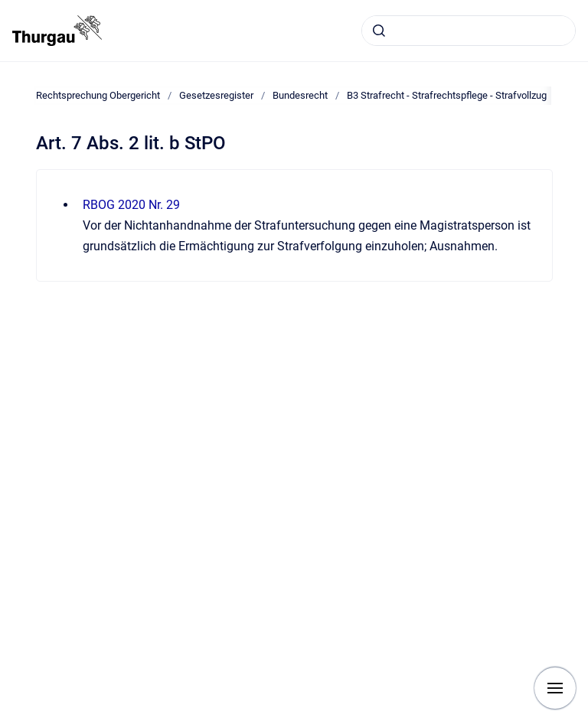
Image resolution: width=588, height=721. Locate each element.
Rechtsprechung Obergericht (98, 95)
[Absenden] (379, 31)
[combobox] (469, 31)
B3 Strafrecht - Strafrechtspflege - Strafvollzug (447, 95)
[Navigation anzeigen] (555, 688)
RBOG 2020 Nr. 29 (131, 205)
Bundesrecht (300, 95)
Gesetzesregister (216, 95)
